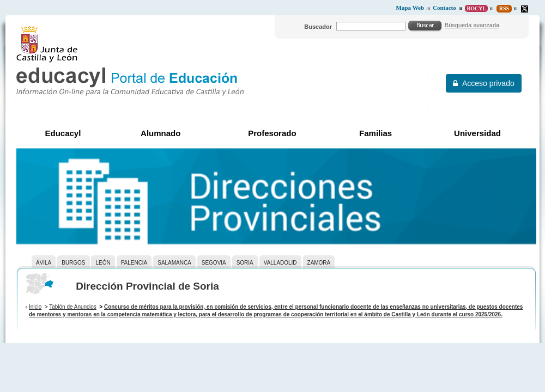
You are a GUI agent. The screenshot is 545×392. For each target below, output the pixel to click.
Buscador (318, 27)
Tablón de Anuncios (73, 307)
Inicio (35, 307)
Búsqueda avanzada (472, 25)
